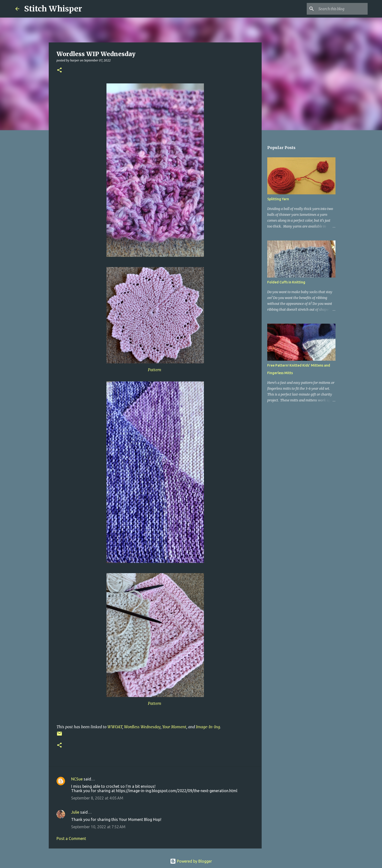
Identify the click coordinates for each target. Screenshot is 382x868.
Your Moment (174, 727)
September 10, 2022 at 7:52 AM (98, 827)
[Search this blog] (342, 9)
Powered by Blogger (191, 861)
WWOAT (115, 727)
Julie (75, 812)
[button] (59, 70)
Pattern (155, 370)
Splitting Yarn (278, 199)
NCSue (77, 779)
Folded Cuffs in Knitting (286, 282)
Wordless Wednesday (142, 727)
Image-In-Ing (208, 727)
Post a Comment (71, 838)
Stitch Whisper (53, 9)
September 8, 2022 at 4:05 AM (97, 798)
